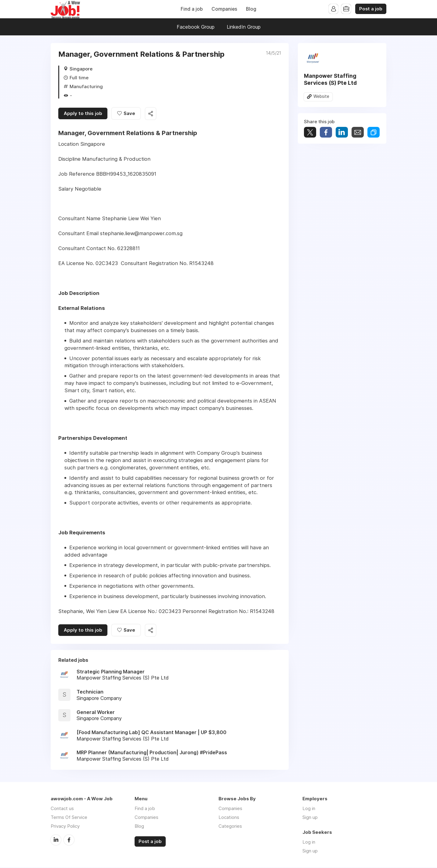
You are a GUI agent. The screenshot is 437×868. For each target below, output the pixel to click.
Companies (224, 9)
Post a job (371, 9)
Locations (229, 818)
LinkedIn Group (244, 27)
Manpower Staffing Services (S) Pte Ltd (330, 79)
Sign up (310, 818)
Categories (230, 827)
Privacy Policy (65, 827)
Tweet (310, 132)
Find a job (192, 9)
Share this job (151, 114)
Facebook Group (196, 27)
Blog (251, 9)
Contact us (62, 809)
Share (326, 132)
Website (321, 97)
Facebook (69, 840)
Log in (309, 809)
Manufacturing (86, 86)
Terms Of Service (69, 818)
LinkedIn (56, 840)
